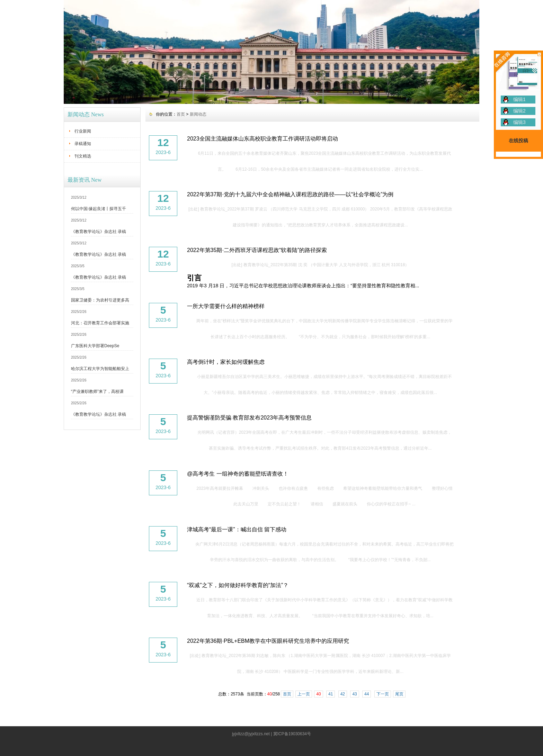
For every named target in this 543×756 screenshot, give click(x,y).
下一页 (383, 694)
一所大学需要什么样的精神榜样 (226, 306)
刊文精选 (83, 156)
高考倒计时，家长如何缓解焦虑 (226, 362)
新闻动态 (198, 114)
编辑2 (519, 111)
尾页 (399, 694)
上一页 (304, 694)
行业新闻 (83, 131)
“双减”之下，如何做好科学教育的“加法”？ (238, 585)
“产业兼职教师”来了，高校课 (97, 391)
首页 (181, 114)
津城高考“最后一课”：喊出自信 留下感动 (237, 529)
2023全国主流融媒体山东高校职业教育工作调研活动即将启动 (262, 139)
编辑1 (519, 99)
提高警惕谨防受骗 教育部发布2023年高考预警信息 (249, 418)
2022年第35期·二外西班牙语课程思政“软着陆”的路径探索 (257, 250)
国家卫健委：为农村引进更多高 (100, 300)
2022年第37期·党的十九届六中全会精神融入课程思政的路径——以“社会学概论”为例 (290, 194)
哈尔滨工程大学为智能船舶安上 (100, 369)
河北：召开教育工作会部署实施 (100, 323)
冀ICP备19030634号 (292, 734)
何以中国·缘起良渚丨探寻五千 (99, 209)
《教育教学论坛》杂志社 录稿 (99, 232)
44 (367, 694)
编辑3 (519, 122)
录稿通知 (83, 144)
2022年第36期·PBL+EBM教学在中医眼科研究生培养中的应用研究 (268, 641)
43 (354, 694)
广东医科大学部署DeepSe (95, 346)
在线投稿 (518, 141)
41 (331, 694)
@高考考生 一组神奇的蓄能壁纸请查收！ (238, 474)
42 (343, 694)
